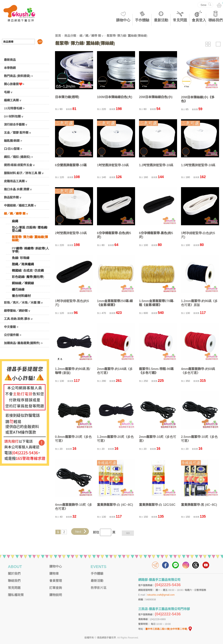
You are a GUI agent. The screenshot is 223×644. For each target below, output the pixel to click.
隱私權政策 (16, 595)
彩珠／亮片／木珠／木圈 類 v (23, 303)
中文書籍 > (11, 327)
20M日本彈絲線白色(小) (156, 97)
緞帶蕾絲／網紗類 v (17, 311)
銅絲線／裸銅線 (23, 283)
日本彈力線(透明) (67, 97)
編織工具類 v (13, 100)
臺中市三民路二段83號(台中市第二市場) (169, 629)
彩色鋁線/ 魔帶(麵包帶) (28, 277)
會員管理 (56, 581)
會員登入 (199, 20)
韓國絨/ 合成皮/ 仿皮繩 (28, 271)
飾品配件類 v (13, 197)
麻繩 (15, 221)
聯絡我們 (216, 20)
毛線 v (8, 92)
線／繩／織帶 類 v (16, 214)
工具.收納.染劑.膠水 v (18, 319)
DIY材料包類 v (14, 116)
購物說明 (56, 595)
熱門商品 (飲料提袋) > (18, 76)
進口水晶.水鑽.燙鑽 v (18, 189)
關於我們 (14, 574)
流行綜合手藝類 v (16, 124)
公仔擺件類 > (13, 335)
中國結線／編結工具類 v (20, 205)
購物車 (54, 574)
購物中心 (123, 20)
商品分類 (70, 36)
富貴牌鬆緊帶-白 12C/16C (157, 505)
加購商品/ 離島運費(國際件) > (23, 343)
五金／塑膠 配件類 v (17, 133)
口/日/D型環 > (13, 149)
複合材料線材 (21, 296)
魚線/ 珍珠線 (21, 258)
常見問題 (180, 20)
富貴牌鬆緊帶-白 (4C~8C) (115, 505)
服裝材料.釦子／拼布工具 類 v (24, 173)
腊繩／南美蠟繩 (23, 264)
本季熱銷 (10, 68)
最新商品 (10, 60)
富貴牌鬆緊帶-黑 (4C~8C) (199, 505)
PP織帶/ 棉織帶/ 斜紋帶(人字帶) (30, 250)
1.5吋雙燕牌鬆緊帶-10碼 (198, 165)
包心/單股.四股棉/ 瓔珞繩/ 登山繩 (30, 229)
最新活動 (161, 20)
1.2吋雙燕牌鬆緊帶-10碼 (156, 165)
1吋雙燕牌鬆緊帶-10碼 (113, 165)
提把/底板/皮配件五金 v (19, 165)
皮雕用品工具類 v (16, 181)
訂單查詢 (56, 588)
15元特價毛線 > (14, 108)
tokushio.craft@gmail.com (161, 595)
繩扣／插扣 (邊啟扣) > (18, 157)
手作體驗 (142, 20)
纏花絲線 (18, 290)
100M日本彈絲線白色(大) (115, 97)
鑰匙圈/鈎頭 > (13, 141)
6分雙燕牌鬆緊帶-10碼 (71, 165)
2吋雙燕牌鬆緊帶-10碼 (71, 233)
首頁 (58, 36)
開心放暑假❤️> (14, 84)
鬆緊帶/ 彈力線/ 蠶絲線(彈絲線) (30, 239)
